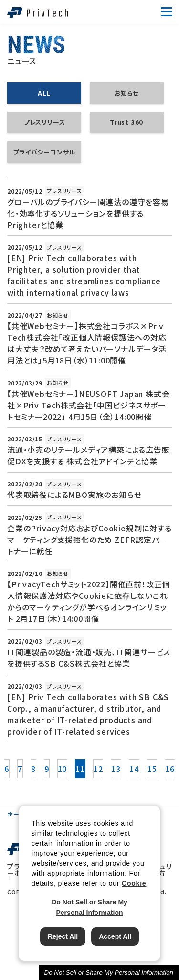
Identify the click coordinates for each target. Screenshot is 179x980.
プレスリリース (44, 122)
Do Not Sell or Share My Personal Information (109, 973)
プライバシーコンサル (44, 152)
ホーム (16, 814)
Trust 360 (126, 122)
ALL (44, 93)
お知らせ (126, 93)
